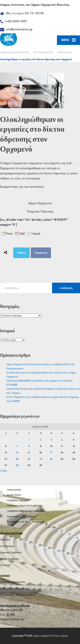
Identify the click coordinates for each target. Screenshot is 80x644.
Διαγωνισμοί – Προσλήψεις (21, 516)
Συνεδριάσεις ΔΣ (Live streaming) (26, 522)
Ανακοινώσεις (14, 490)
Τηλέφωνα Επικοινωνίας (13, 582)
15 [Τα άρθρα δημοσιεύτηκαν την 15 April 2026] (29, 453)
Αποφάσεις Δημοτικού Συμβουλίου (25, 506)
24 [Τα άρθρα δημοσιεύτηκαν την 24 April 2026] (51, 459)
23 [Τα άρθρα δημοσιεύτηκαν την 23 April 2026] (41, 459)
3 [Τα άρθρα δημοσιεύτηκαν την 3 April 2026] (51, 440)
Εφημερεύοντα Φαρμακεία (14, 588)
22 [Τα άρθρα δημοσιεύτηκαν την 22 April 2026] (29, 459)
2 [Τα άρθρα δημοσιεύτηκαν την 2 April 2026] (41, 440)
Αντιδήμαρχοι (7, 546)
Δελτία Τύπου (14, 495)
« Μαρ (3, 471)
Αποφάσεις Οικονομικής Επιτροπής (25, 511)
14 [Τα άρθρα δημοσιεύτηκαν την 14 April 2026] (17, 453)
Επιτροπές (5, 565)
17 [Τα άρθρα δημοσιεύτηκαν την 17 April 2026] (51, 453)
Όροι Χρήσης (61, 636)
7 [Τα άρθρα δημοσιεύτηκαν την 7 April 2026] (17, 446)
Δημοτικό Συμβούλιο (11, 552)
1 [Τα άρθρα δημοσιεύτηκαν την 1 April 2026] (29, 440)
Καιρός (33, 595)
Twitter (22, 253)
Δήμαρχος (5, 539)
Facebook (41, 253)
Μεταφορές (22, 595)
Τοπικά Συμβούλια (10, 559)
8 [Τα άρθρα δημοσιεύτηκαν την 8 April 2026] (29, 446)
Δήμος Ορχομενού (43, 636)
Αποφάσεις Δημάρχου (18, 500)
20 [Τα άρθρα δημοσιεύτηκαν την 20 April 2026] (6, 459)
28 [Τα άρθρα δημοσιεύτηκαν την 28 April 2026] (17, 465)
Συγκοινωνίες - (8, 595)
